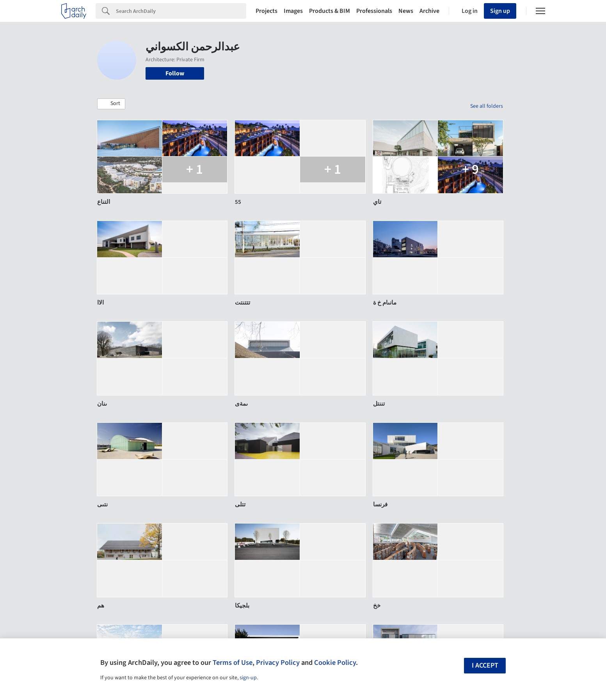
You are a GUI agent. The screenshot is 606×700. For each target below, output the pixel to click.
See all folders (487, 106)
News (406, 11)
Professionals (374, 11)
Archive (429, 11)
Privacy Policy (278, 663)
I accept (485, 665)
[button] (111, 104)
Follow (175, 73)
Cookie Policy (335, 663)
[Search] (181, 11)
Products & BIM (330, 11)
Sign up (500, 11)
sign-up (248, 678)
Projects (267, 11)
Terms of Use (233, 663)
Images (293, 11)
